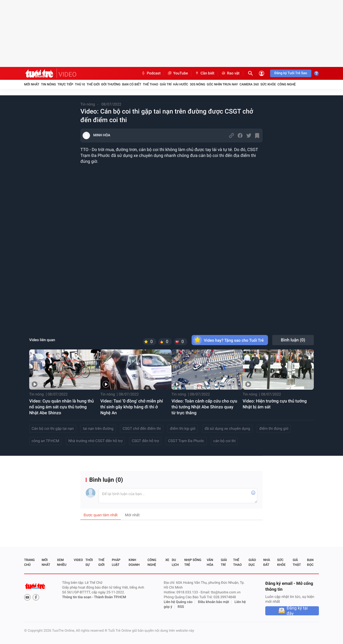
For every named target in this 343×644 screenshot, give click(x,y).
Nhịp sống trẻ (193, 562)
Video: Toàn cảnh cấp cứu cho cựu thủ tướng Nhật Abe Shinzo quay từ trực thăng (204, 407)
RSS (181, 607)
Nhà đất (266, 562)
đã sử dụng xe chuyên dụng (227, 429)
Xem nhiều (62, 562)
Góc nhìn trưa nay (222, 84)
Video (78, 560)
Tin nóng (49, 84)
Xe (167, 560)
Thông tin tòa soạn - (78, 597)
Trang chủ (29, 562)
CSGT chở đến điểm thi (142, 429)
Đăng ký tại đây (297, 611)
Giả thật (297, 562)
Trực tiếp (66, 84)
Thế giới (93, 84)
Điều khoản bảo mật (214, 602)
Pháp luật (116, 562)
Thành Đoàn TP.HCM (110, 597)
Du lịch (175, 562)
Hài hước (181, 84)
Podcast (151, 73)
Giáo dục (252, 562)
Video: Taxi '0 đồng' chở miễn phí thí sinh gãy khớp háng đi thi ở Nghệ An (132, 407)
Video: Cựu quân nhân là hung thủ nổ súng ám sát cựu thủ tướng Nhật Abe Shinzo (61, 407)
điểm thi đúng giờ (274, 429)
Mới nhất (32, 84)
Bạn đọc (310, 562)
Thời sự (89, 562)
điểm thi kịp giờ (183, 429)
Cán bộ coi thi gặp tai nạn (53, 429)
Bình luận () (293, 340)
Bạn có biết (132, 84)
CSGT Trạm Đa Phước (186, 441)
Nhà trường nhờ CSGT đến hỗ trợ (96, 441)
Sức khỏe (268, 84)
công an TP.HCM (45, 441)
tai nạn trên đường (98, 429)
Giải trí (166, 84)
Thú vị (80, 84)
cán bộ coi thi (224, 441)
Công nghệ (286, 84)
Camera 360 (249, 84)
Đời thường (111, 84)
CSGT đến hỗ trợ (145, 441)
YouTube (178, 73)
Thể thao (150, 84)
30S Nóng (197, 84)
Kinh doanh (134, 562)
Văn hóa (210, 562)
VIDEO (68, 74)
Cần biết (204, 73)
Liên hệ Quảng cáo (178, 602)
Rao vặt (230, 73)
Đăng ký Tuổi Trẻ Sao (291, 73)
